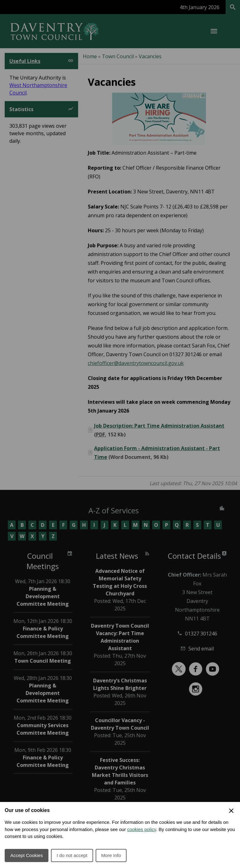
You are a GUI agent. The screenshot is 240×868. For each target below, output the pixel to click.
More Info (111, 855)
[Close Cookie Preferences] (231, 811)
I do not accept (72, 855)
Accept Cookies (27, 855)
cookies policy (142, 829)
